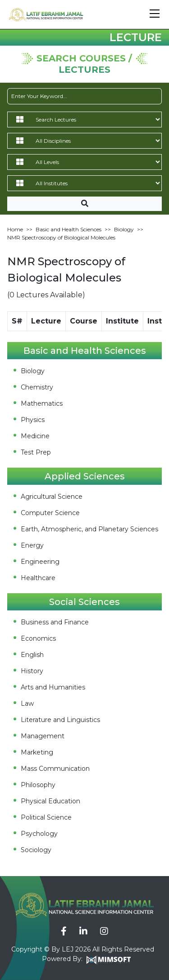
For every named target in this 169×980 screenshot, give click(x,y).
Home (15, 229)
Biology (124, 229)
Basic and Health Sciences (69, 229)
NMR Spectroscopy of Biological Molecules (61, 237)
